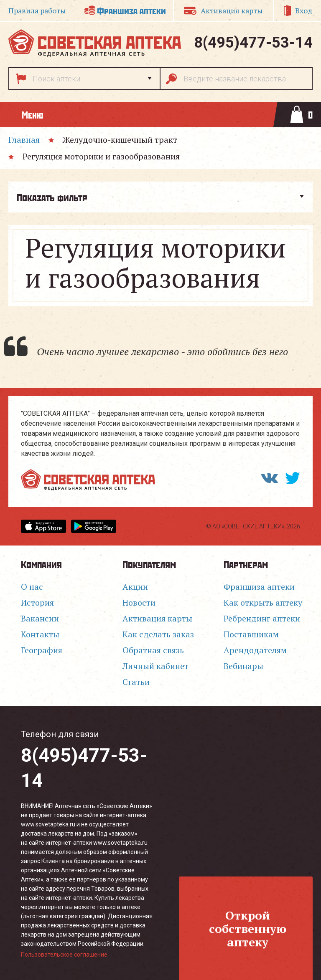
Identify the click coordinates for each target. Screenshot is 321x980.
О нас (32, 587)
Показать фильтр (52, 197)
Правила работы (37, 10)
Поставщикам (251, 634)
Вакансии (40, 618)
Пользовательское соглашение (64, 955)
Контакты (40, 634)
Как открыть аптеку (263, 602)
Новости (139, 602)
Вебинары (243, 666)
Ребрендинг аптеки (262, 618)
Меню (32, 115)
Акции (135, 587)
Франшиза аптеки (131, 10)
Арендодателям (255, 650)
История (37, 602)
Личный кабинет (155, 666)
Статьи (136, 682)
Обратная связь (153, 650)
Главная (24, 140)
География (42, 650)
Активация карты (232, 10)
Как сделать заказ (158, 634)
